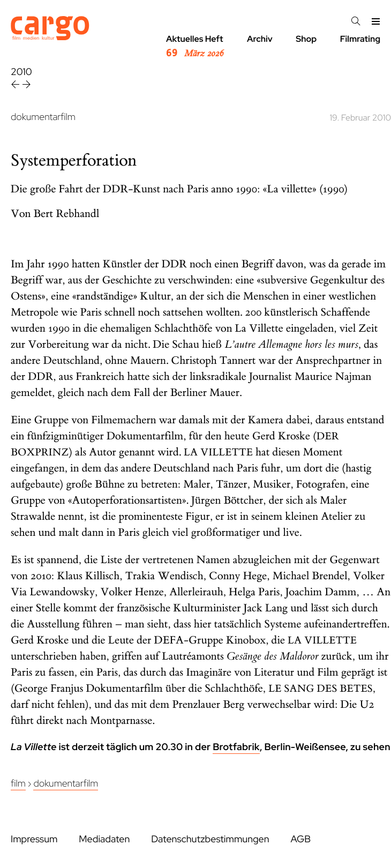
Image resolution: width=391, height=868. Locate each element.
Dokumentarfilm (66, 784)
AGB (300, 839)
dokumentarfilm (43, 117)
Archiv (260, 39)
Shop (306, 39)
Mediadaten (104, 839)
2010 (21, 72)
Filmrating (360, 39)
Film (18, 784)
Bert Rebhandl (67, 214)
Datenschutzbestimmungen (210, 839)
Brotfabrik (236, 747)
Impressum (34, 839)
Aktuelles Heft (195, 47)
